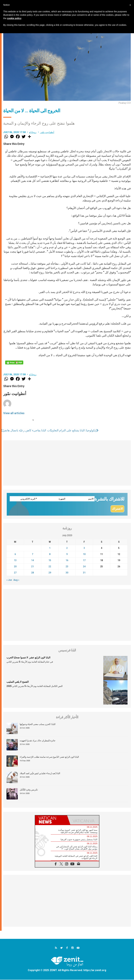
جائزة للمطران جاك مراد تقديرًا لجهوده (38, 741)
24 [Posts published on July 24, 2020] (84, 567)
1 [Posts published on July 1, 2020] (50, 548)
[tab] (51, 820)
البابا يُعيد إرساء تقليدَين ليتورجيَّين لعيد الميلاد (40, 774)
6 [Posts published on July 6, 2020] (15, 554)
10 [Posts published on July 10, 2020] (84, 554)
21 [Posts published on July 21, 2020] (32, 567)
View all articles (14, 413)
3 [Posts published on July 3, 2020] (84, 548)
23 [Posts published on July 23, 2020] (67, 567)
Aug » (16, 580)
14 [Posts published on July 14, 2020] (32, 561)
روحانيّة (33, 132)
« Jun (9, 580)
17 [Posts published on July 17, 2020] (84, 561)
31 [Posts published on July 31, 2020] (84, 573)
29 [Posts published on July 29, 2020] (50, 573)
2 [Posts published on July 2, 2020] (67, 548)
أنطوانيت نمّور (47, 132)
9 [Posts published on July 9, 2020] (67, 554)
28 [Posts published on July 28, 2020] (32, 573)
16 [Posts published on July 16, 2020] (67, 561)
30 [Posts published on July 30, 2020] (67, 573)
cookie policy (14, 18)
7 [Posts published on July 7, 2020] (32, 554)
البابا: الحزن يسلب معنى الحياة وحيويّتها (38, 724)
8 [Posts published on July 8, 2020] (50, 554)
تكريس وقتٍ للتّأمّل (29, 790)
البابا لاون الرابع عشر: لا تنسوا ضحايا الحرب (28, 658)
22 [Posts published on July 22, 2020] (50, 567)
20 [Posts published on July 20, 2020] (15, 567)
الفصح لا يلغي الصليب (18, 682)
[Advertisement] (67, 463)
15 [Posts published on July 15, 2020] (50, 561)
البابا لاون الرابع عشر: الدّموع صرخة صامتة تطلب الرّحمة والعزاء (49, 757)
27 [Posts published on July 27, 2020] (15, 573)
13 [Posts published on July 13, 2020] (15, 561)
